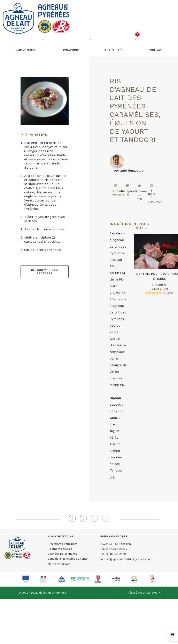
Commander (25, 50)
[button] (70, 50)
